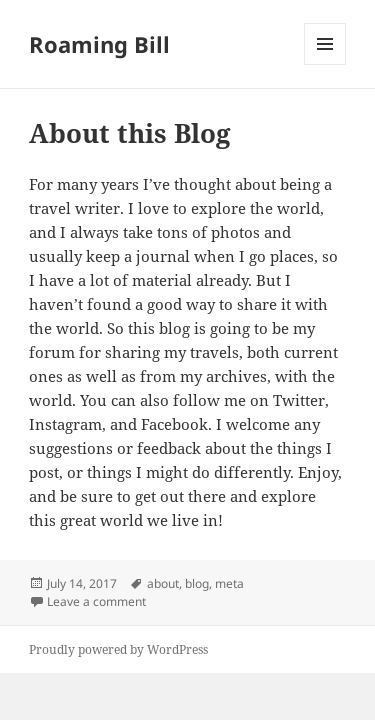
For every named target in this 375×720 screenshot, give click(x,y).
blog (197, 583)
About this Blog (130, 133)
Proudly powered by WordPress (118, 649)
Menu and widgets (325, 64)
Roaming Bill (99, 44)
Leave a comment (96, 601)
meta (229, 583)
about (163, 583)
